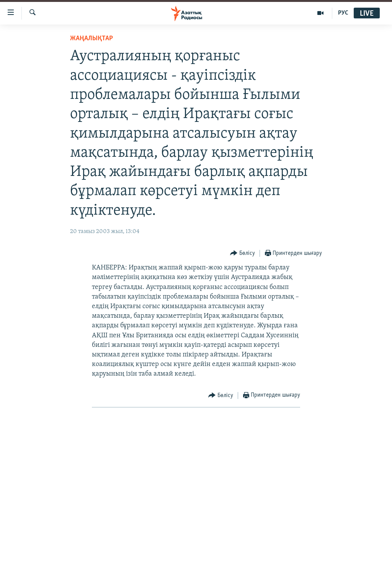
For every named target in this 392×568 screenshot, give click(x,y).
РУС (343, 13)
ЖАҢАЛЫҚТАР (91, 39)
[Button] (243, 254)
